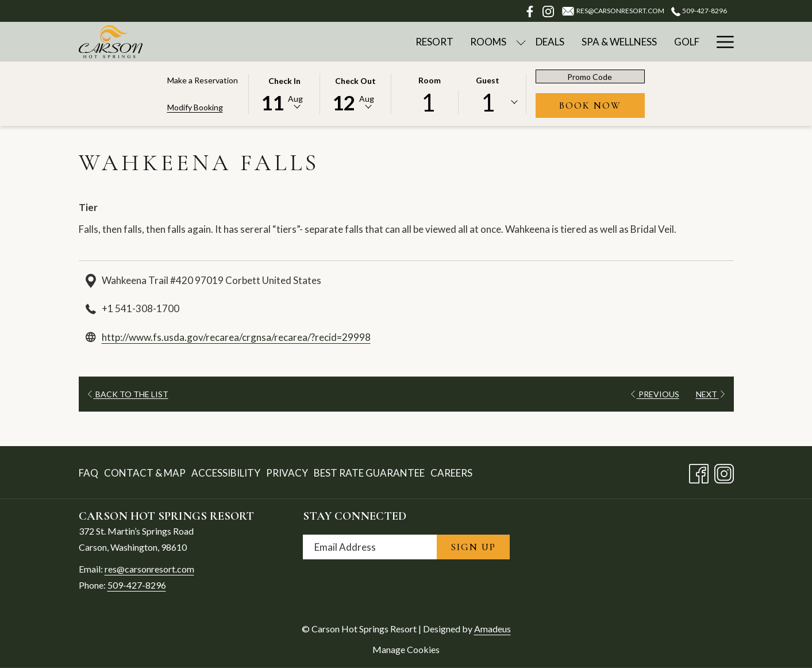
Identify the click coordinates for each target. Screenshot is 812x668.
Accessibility (226, 473)
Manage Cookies (406, 649)
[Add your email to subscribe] (370, 547)
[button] (284, 93)
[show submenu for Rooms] (521, 42)
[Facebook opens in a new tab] (699, 471)
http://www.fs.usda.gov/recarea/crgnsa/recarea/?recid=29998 (236, 337)
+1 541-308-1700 (141, 308)
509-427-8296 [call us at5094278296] (699, 11)
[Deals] (550, 42)
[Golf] (687, 42)
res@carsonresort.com (149, 569)
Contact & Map (145, 473)
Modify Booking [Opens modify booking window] (195, 107)
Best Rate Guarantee (369, 473)
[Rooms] (489, 42)
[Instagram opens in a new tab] (724, 471)
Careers (451, 473)
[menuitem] (90, 473)
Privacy (287, 473)
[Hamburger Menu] (721, 42)
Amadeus (492, 629)
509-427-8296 (137, 585)
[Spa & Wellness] (619, 42)
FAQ (88, 473)
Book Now (602, 105)
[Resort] (434, 42)
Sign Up (473, 547)
